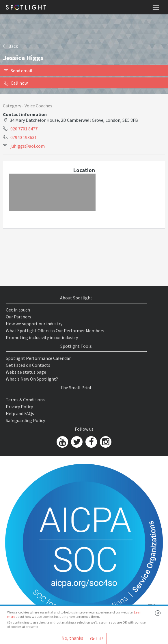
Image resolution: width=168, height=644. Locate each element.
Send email (18, 71)
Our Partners (18, 317)
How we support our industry (34, 324)
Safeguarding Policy (25, 420)
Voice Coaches (38, 106)
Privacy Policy (19, 406)
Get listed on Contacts (28, 365)
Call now (16, 83)
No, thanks (72, 638)
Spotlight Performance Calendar (38, 358)
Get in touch (18, 310)
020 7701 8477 (24, 129)
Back (10, 46)
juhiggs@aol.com (28, 146)
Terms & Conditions (25, 400)
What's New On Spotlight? (32, 379)
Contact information (25, 114)
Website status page (26, 372)
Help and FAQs (20, 413)
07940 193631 (24, 137)
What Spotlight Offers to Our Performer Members (55, 330)
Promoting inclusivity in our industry (42, 337)
